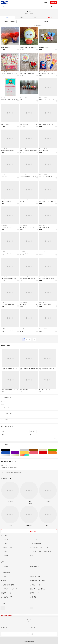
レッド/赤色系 (47, 453)
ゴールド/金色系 (19, 455)
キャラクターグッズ (5, 46)
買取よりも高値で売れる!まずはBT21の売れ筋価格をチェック (29, 467)
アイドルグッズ (23, 46)
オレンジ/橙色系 (57, 453)
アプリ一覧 (33, 627)
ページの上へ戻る (29, 634)
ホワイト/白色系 (19, 450)
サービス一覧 (4, 627)
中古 (35, 18)
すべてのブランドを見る (29, 531)
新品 (22, 18)
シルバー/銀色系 (10, 455)
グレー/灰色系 (29, 450)
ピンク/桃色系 (38, 453)
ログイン (46, 3)
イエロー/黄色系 (29, 453)
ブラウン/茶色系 (38, 450)
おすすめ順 (13, 22)
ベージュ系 (47, 450)
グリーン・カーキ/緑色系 (57, 450)
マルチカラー (29, 455)
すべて (7, 18)
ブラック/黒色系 (10, 450)
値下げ (50, 18)
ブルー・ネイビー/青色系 (10, 453)
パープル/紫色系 (19, 453)
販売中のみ (5, 22)
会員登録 (53, 3)
